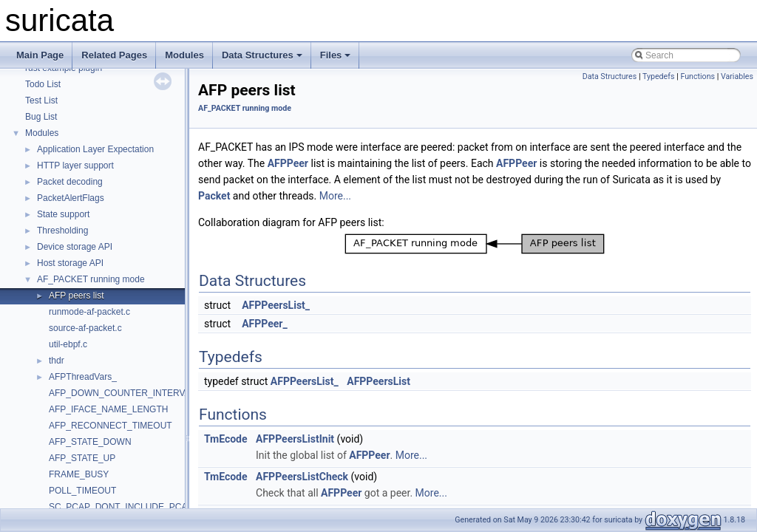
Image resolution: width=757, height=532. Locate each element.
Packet (214, 196)
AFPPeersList (378, 381)
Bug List (41, 117)
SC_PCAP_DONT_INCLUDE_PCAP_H (127, 507)
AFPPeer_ (265, 324)
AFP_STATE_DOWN (90, 442)
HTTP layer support (75, 166)
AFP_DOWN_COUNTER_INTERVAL (122, 393)
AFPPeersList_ (276, 305)
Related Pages (114, 55)
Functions (697, 76)
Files (336, 55)
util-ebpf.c (68, 344)
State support (63, 214)
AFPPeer (288, 163)
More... (335, 196)
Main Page (40, 55)
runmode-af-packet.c (89, 312)
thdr (57, 361)
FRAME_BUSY (79, 474)
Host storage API (70, 263)
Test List (41, 100)
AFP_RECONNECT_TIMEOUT (111, 426)
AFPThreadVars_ (83, 377)
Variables (737, 76)
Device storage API (75, 247)
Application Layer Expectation (95, 149)
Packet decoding (70, 182)
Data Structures (262, 55)
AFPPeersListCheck (302, 477)
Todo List (43, 84)
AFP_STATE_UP (82, 458)
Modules (184, 55)
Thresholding (62, 231)
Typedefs (659, 76)
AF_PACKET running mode (91, 279)
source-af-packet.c (85, 328)
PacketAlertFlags (71, 198)
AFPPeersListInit (295, 439)
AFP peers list (76, 296)
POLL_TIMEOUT (82, 491)
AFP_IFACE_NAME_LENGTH (108, 409)
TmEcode (226, 439)
